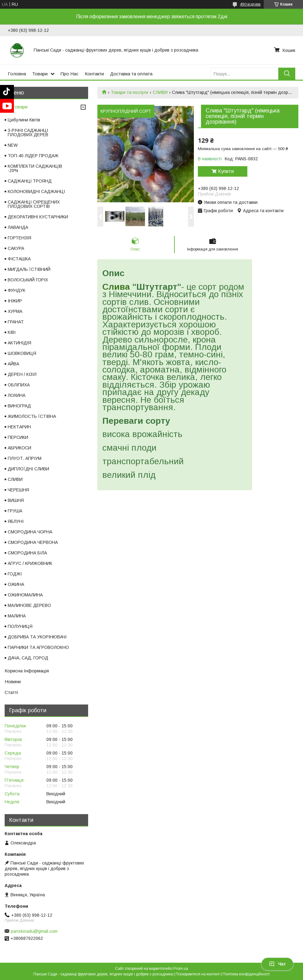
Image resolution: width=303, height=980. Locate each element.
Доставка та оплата (131, 74)
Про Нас (70, 74)
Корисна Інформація (27, 671)
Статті (11, 692)
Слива (116, 287)
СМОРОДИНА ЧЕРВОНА (33, 542)
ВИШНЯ (16, 500)
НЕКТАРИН (19, 427)
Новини (13, 681)
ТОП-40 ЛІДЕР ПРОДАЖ (33, 156)
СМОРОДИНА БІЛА (27, 553)
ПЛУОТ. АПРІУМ (25, 458)
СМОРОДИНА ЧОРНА (30, 532)
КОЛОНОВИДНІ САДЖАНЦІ (36, 191)
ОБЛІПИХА (19, 385)
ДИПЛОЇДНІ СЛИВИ (28, 469)
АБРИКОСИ (19, 448)
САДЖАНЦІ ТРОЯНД (30, 181)
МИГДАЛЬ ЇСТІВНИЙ (29, 269)
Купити (226, 171)
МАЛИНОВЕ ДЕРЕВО (29, 605)
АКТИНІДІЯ (19, 343)
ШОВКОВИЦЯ (22, 353)
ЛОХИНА (17, 395)
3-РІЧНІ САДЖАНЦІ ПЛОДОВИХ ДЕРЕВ (28, 132)
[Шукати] (287, 74)
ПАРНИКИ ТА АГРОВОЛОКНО (38, 647)
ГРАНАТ (16, 322)
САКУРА (16, 248)
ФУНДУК (17, 290)
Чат (277, 964)
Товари (40, 74)
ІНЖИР (15, 301)
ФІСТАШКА (19, 259)
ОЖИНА (16, 584)
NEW (13, 145)
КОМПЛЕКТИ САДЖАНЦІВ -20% (35, 168)
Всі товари (16, 107)
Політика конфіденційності (246, 974)
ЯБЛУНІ (16, 521)
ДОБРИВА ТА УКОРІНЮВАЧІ (37, 637)
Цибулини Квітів (24, 120)
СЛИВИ (160, 92)
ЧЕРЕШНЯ (18, 490)
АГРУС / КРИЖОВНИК (30, 563)
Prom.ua (181, 969)
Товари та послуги (129, 92)
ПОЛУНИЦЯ (20, 626)
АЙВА (13, 364)
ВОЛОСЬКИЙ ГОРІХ (28, 280)
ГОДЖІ (15, 574)
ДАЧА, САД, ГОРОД (28, 658)
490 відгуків (250, 4)
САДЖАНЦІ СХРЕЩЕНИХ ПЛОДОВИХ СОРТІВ (34, 204)
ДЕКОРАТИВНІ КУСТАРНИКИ (38, 217)
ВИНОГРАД (19, 406)
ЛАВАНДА (18, 227)
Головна (17, 74)
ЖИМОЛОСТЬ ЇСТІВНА (32, 416)
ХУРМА (15, 311)
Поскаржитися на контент (198, 974)
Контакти (94, 74)
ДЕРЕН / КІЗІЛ (22, 374)
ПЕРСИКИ (18, 437)
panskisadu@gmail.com (34, 931)
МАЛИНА (17, 616)
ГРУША (15, 511)
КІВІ (12, 332)
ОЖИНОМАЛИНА (25, 595)
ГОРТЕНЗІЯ (19, 238)
